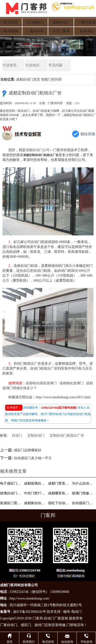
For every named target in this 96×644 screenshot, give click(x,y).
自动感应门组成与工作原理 (83, 503)
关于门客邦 (61, 31)
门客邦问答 (35, 31)
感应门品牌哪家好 (28, 450)
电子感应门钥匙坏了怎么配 (12, 483)
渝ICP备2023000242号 (30, 612)
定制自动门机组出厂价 (67, 436)
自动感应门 (35, 22)
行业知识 (32, 65)
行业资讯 (9, 65)
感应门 (26, 625)
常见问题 (55, 65)
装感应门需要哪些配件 (12, 503)
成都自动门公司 (38, 150)
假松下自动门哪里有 (60, 503)
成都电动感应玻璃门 (41, 383)
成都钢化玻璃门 (71, 383)
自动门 (17, 436)
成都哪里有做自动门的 (60, 493)
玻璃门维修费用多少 (83, 493)
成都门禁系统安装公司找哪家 (60, 483)
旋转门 (40, 625)
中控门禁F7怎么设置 (35, 493)
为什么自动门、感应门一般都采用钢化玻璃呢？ (83, 483)
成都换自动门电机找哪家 (35, 503)
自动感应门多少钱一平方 (33, 458)
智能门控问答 (51, 79)
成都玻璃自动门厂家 (35, 483)
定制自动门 (36, 436)
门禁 (70, 625)
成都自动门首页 (28, 79)
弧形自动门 (61, 22)
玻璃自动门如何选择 (12, 493)
